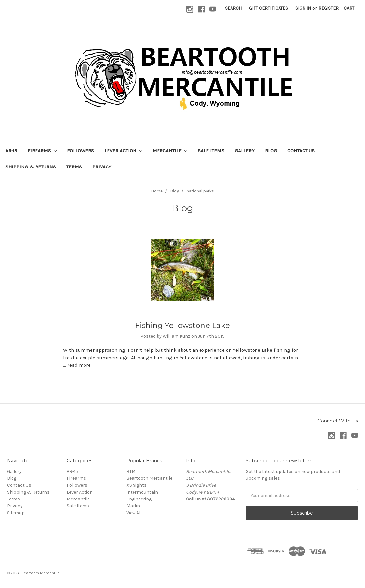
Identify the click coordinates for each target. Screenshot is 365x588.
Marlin (133, 506)
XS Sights (136, 485)
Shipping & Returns (31, 167)
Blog (271, 151)
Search (233, 8)
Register (328, 8)
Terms (74, 167)
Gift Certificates (268, 8)
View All (134, 513)
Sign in (303, 8)
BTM (131, 471)
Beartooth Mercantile (149, 478)
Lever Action (123, 151)
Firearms (42, 151)
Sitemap (16, 513)
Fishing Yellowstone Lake (183, 326)
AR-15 (11, 151)
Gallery (245, 151)
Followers (81, 151)
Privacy (102, 167)
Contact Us (301, 151)
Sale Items (211, 151)
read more (79, 365)
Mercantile (170, 151)
